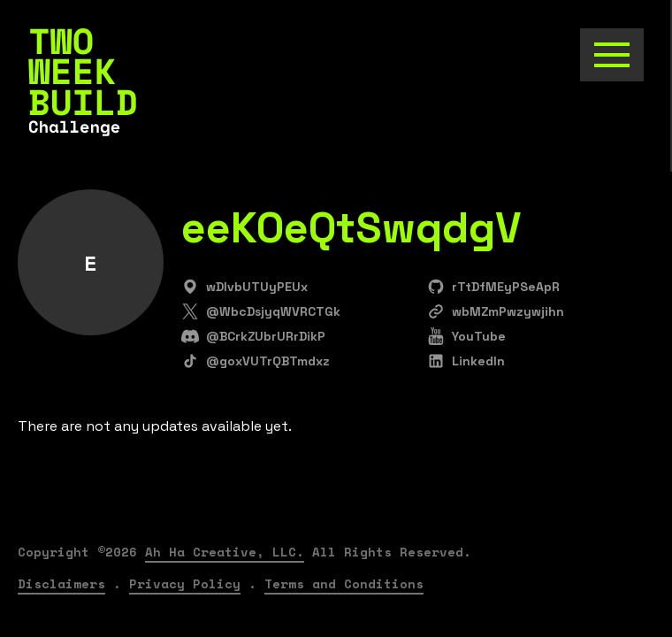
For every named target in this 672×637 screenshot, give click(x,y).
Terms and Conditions (344, 583)
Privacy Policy (185, 583)
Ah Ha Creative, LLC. (225, 552)
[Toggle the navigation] (612, 55)
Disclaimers (61, 583)
